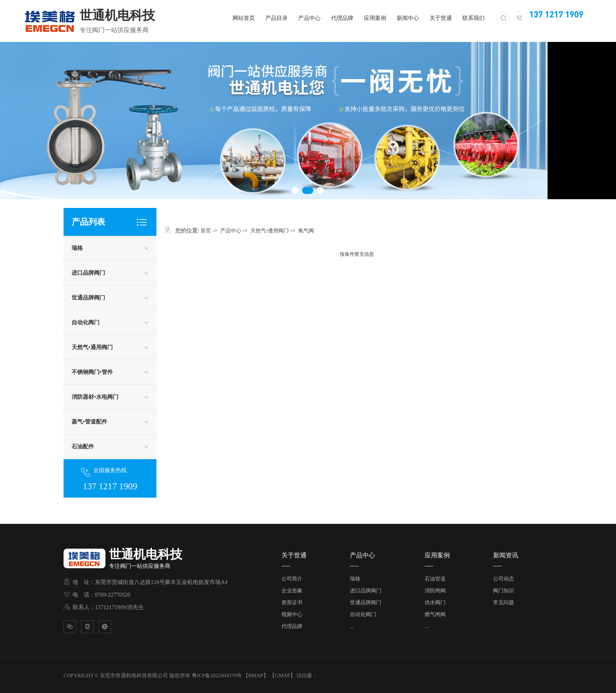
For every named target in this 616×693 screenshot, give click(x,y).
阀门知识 (504, 591)
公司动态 (504, 579)
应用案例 (375, 18)
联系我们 (474, 18)
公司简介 (292, 579)
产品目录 (277, 18)
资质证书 (292, 602)
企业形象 (292, 591)
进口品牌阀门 (88, 273)
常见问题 (504, 602)
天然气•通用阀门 (92, 347)
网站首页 (244, 18)
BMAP (256, 676)
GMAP (282, 676)
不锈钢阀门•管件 (92, 372)
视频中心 (292, 614)
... (352, 626)
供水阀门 (435, 602)
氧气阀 (306, 231)
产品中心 (309, 18)
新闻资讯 (506, 555)
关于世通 (441, 18)
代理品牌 (342, 18)
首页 (206, 231)
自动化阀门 (86, 322)
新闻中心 (408, 18)
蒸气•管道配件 (89, 422)
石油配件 (83, 446)
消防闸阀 (435, 591)
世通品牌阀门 (88, 298)
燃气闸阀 (435, 614)
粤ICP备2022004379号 (217, 676)
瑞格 (77, 248)
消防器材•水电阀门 (95, 397)
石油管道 (435, 579)
